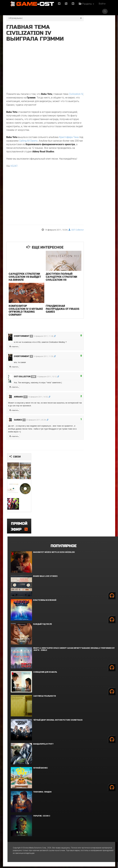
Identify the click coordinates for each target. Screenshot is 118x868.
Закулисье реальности (44, 698)
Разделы (87, 4)
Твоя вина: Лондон (42, 793)
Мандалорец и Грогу (43, 745)
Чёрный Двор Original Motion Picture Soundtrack (58, 721)
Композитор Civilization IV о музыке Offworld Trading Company (22, 316)
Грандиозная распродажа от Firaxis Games (53, 314)
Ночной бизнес (41, 769)
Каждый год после (43, 626)
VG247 (14, 176)
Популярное (63, 547)
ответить (14, 352)
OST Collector (68, 240)
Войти (102, 11)
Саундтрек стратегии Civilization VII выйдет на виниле (24, 285)
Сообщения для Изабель (45, 674)
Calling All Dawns (39, 143)
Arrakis (21, 402)
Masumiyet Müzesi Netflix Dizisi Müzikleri (54, 554)
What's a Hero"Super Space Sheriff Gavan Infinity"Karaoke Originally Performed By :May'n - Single (74, 651)
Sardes (20, 425)
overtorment (23, 342)
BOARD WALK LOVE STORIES (45, 578)
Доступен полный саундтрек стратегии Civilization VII (57, 285)
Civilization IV (13, 93)
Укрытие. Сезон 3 (42, 817)
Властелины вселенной (45, 602)
